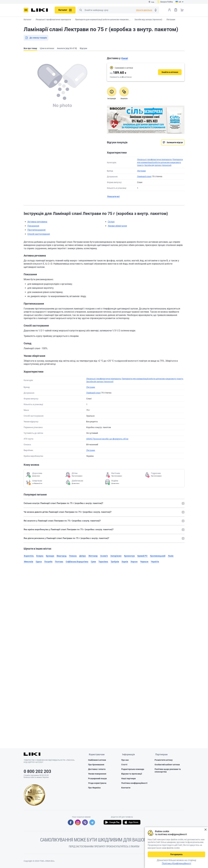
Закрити (205, 830)
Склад (111, 222)
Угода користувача (97, 783)
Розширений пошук (97, 779)
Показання (33, 226)
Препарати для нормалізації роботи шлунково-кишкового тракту (160, 162)
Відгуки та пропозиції (132, 774)
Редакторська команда (133, 769)
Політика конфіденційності (134, 783)
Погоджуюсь (176, 854)
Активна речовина (37, 222)
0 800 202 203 (37, 771)
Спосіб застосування (39, 234)
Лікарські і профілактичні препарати (154, 160)
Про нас (125, 760)
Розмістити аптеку (164, 760)
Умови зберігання (117, 226)
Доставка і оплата (97, 769)
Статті (124, 765)
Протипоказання (36, 230)
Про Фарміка (94, 788)
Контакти (126, 788)
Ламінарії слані (144, 176)
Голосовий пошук (156, 10)
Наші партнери (128, 779)
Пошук (81, 10)
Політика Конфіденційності (176, 863)
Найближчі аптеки (97, 760)
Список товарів (176, 10)
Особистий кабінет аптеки (167, 765)
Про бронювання (96, 765)
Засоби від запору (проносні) (158, 165)
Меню (26, 10)
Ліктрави (141, 171)
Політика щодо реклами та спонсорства (168, 771)
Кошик (182, 10)
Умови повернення (97, 774)
